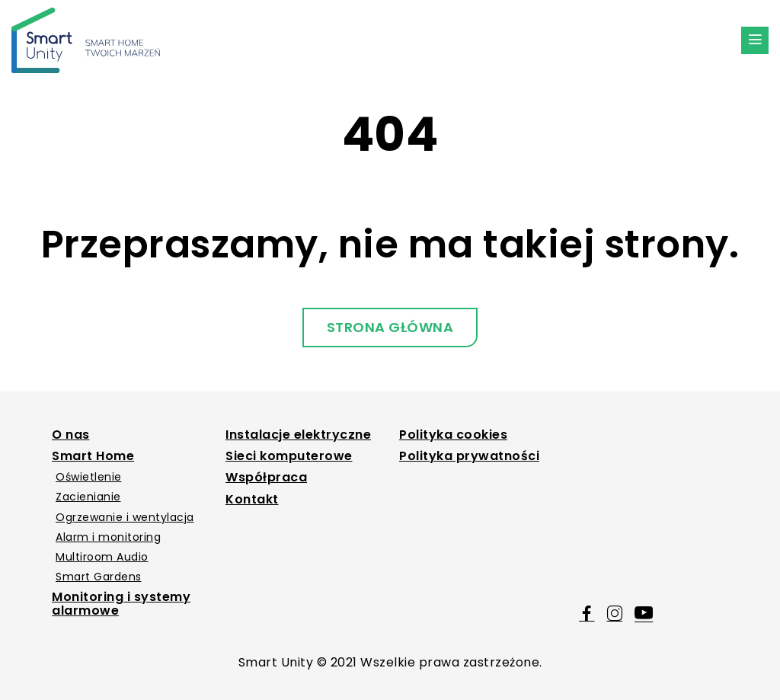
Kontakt (252, 500)
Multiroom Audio (102, 557)
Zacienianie (88, 497)
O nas (71, 435)
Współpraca (266, 478)
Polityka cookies (453, 435)
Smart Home (93, 456)
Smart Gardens (99, 577)
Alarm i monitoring (108, 537)
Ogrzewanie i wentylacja (125, 517)
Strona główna (390, 327)
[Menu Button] (755, 40)
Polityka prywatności (469, 456)
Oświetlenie (89, 477)
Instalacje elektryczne (298, 435)
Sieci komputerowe (289, 456)
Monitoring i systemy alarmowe (121, 604)
